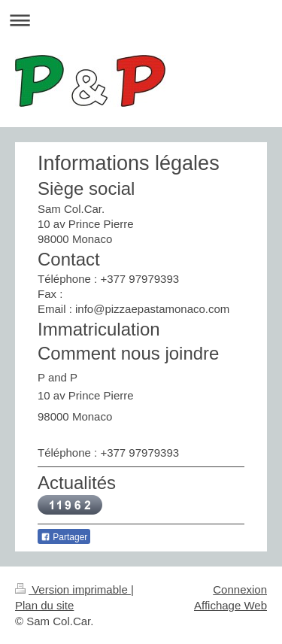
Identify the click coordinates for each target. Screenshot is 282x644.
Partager (64, 537)
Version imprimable (73, 589)
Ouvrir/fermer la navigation (141, 20)
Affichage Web (230, 605)
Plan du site (44, 605)
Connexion (240, 589)
